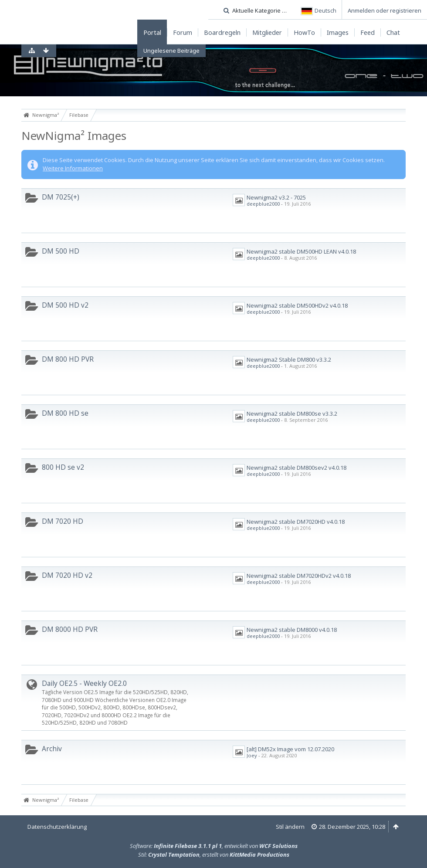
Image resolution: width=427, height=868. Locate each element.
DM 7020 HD (63, 521)
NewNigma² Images (74, 136)
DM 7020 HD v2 (67, 575)
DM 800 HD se (65, 413)
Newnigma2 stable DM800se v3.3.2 (292, 414)
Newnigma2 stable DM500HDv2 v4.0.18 (297, 305)
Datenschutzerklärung (57, 827)
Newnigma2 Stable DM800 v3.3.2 (289, 359)
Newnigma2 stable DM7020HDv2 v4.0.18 (299, 576)
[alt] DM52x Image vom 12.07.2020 (290, 749)
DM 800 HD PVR (68, 359)
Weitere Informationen (73, 168)
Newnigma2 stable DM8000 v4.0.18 (292, 630)
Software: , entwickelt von (214, 846)
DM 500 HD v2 (65, 305)
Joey (252, 755)
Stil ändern (290, 827)
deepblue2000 (263, 204)
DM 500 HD (61, 251)
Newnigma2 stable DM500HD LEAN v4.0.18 (301, 251)
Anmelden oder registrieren (385, 10)
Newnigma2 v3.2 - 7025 (276, 197)
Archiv (52, 749)
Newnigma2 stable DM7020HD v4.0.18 (296, 522)
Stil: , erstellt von (214, 854)
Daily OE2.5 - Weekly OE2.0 (84, 683)
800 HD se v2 (63, 467)
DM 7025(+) (61, 197)
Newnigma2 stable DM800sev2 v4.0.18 (297, 468)
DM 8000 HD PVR (70, 629)
